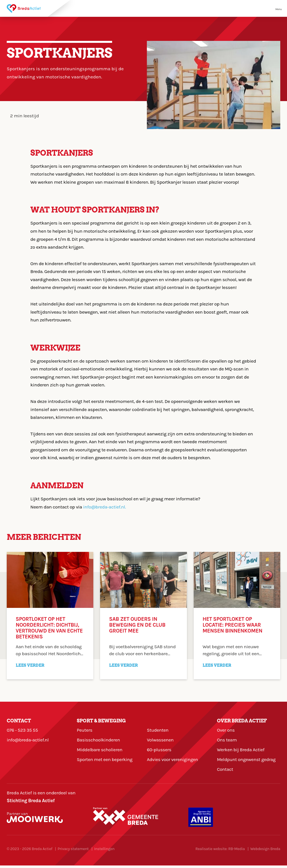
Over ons (226, 730)
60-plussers (159, 751)
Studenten (158, 730)
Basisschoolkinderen (99, 741)
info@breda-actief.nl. (105, 507)
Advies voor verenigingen (173, 761)
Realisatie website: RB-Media (220, 851)
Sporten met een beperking (105, 761)
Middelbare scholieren (100, 751)
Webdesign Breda (265, 851)
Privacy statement (73, 851)
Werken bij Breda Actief (241, 751)
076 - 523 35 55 (23, 730)
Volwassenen (160, 741)
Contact (225, 772)
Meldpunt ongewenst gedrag (247, 761)
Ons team (227, 741)
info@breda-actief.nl (28, 741)
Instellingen (104, 851)
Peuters (85, 730)
